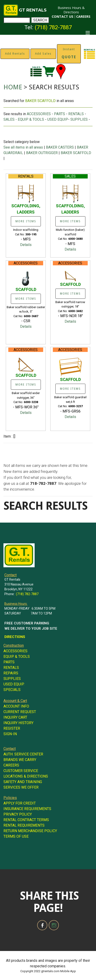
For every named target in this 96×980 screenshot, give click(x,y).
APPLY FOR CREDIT (20, 803)
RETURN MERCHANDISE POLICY (30, 831)
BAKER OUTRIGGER (42, 153)
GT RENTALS (33, 10)
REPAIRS (11, 673)
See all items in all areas (24, 147)
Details (26, 245)
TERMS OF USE (16, 836)
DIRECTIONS (15, 637)
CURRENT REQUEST (20, 712)
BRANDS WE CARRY (20, 760)
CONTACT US (63, 16)
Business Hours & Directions (71, 10)
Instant (69, 53)
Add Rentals (15, 54)
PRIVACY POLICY (18, 814)
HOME (13, 87)
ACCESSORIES (39, 114)
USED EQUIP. (14, 684)
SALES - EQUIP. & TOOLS (24, 119)
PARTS (60, 114)
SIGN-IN (10, 734)
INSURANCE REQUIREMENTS (27, 809)
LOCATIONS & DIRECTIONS (26, 776)
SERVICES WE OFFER (21, 787)
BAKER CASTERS (60, 147)
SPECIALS (12, 690)
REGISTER (12, 728)
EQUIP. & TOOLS (17, 657)
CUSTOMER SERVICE (21, 771)
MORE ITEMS (26, 221)
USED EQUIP (58, 119)
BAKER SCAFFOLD (76, 153)
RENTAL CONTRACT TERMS (26, 820)
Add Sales (43, 54)
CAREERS (83, 16)
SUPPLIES (79, 119)
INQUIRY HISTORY (18, 723)
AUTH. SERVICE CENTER (23, 754)
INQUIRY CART (15, 717)
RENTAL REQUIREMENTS (24, 825)
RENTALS (76, 114)
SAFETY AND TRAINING (23, 782)
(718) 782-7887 (53, 27)
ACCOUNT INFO (16, 706)
